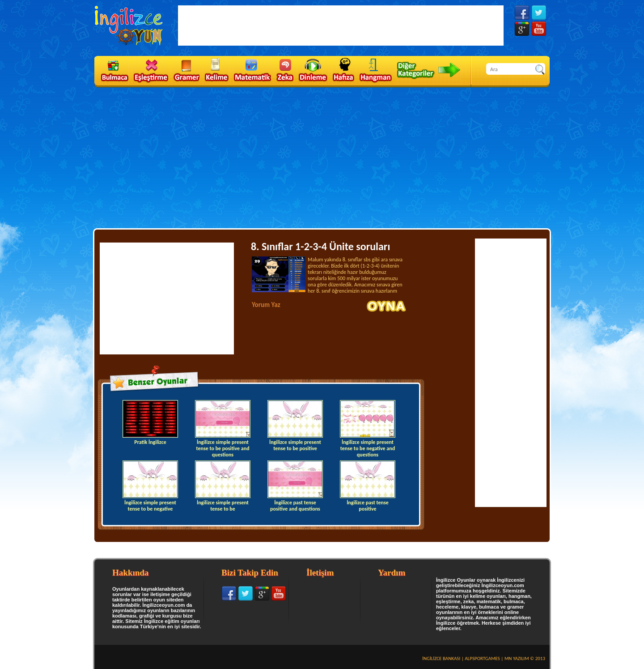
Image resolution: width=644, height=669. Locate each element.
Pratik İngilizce (150, 423)
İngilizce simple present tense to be (223, 486)
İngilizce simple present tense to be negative (150, 486)
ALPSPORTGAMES (482, 658)
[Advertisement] (322, 157)
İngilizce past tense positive (368, 486)
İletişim (320, 573)
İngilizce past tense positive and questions (295, 486)
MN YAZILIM (517, 658)
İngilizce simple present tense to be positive (295, 426)
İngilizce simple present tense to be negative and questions (368, 428)
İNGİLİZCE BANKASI (441, 658)
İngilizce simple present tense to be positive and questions (223, 428)
